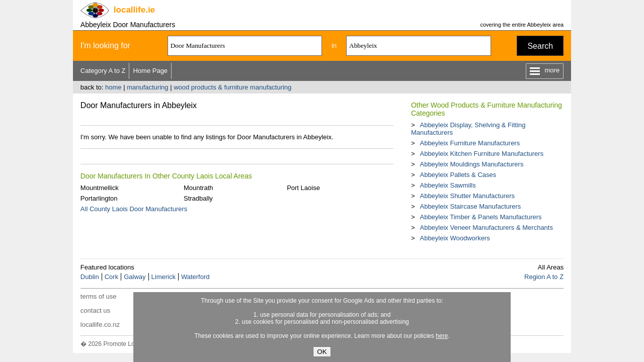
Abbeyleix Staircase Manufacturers (470, 206)
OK (322, 352)
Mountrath (198, 188)
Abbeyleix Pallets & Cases (458, 175)
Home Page (150, 71)
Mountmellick (100, 188)
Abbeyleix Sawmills (448, 185)
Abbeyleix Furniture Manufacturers (470, 143)
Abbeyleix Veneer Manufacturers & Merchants (486, 228)
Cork (111, 277)
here (442, 336)
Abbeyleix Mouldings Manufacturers (471, 164)
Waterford (195, 277)
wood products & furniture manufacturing (232, 87)
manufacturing (147, 87)
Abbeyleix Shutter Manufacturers (467, 196)
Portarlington (99, 198)
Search (540, 46)
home (113, 87)
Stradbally (198, 198)
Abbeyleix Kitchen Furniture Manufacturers (481, 154)
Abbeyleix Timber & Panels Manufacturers (480, 217)
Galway (135, 277)
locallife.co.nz (100, 325)
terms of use (99, 296)
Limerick (164, 277)
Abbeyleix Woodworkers (455, 238)
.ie (134, 10)
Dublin (90, 277)
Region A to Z (544, 277)
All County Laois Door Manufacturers (134, 209)
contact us (95, 310)
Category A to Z (103, 71)
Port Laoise (303, 188)
